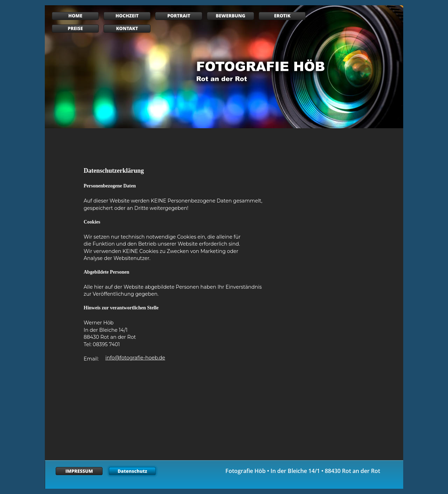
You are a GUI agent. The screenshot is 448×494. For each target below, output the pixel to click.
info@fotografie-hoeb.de (135, 358)
